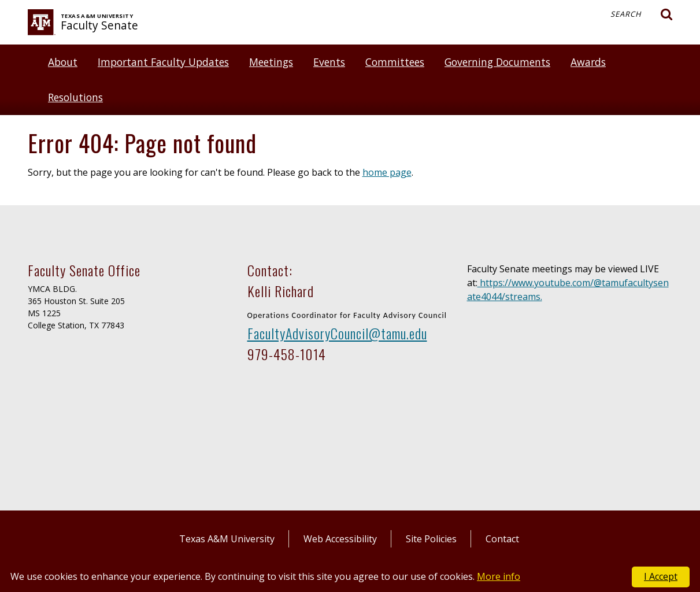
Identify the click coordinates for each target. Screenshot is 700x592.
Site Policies (431, 539)
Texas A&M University (227, 539)
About (63, 62)
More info (499, 576)
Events (329, 62)
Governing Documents (497, 62)
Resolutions (75, 97)
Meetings (271, 62)
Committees (395, 62)
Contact (502, 539)
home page (387, 172)
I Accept (661, 576)
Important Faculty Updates (163, 62)
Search (642, 14)
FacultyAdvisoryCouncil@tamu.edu (337, 333)
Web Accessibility (340, 539)
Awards (588, 62)
